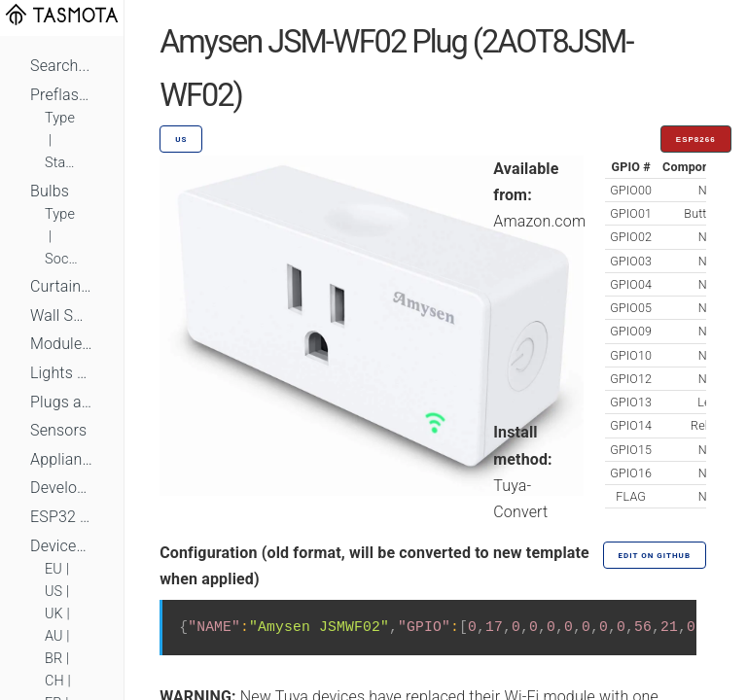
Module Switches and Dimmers (62, 344)
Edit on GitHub (655, 556)
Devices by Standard (62, 546)
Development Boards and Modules (62, 488)
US (53, 592)
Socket (62, 259)
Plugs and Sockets (62, 402)
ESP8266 (696, 140)
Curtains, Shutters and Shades (62, 286)
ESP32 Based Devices (62, 517)
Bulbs (50, 191)
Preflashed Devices (62, 95)
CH (54, 681)
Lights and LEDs (62, 373)
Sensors (58, 430)
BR (53, 659)
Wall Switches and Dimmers (62, 315)
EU (53, 569)
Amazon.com (539, 221)
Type (60, 118)
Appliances (62, 459)
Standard (62, 163)
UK (54, 614)
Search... (60, 66)
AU (54, 636)
